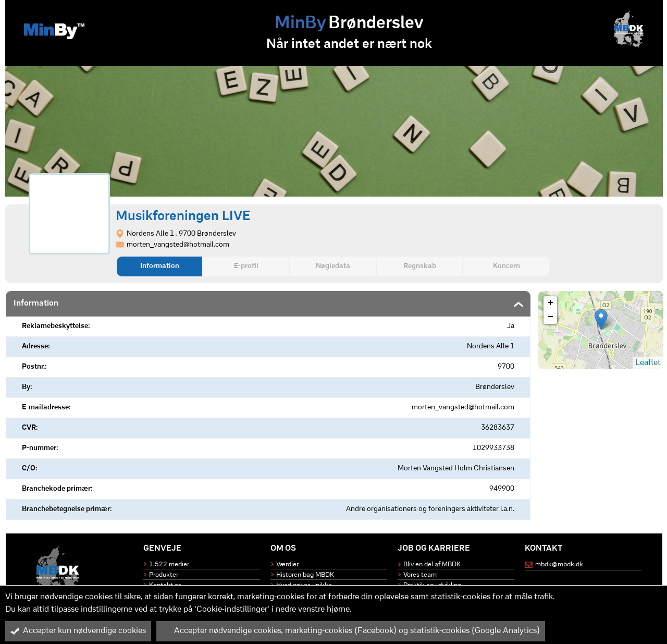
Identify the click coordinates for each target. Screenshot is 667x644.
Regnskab (420, 266)
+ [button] (551, 303)
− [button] (551, 317)
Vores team (420, 575)
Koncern (507, 266)
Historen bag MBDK (305, 575)
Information (160, 266)
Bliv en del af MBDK (432, 564)
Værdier (287, 564)
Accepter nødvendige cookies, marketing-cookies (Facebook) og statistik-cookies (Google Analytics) (351, 631)
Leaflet (648, 363)
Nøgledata (333, 266)
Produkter (164, 575)
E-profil (246, 266)
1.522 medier (169, 564)
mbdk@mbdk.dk (559, 564)
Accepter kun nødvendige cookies (78, 631)
